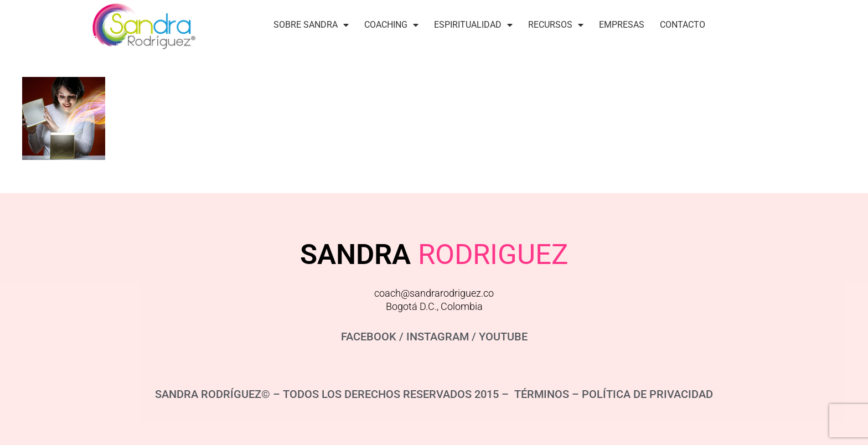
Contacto (683, 25)
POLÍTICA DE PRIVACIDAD (647, 394)
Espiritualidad (473, 25)
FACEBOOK (369, 337)
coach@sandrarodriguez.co (434, 293)
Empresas (622, 25)
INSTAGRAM (438, 337)
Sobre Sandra (311, 25)
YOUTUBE (503, 337)
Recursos (556, 25)
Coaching (391, 25)
